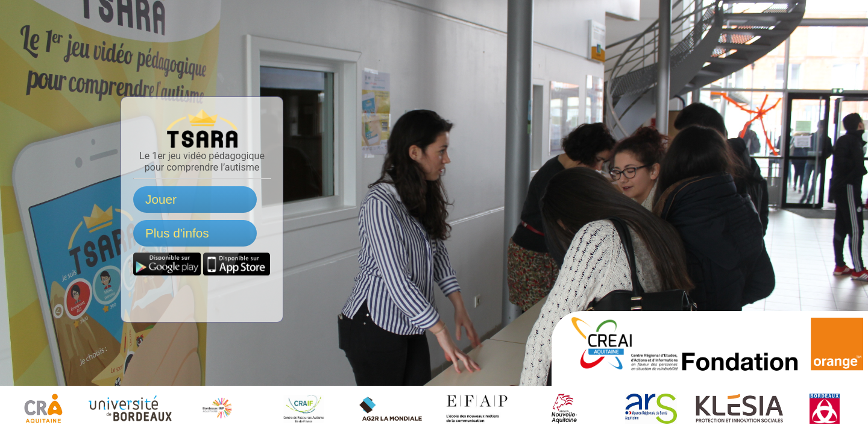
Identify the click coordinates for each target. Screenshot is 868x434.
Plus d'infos (177, 233)
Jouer (161, 199)
